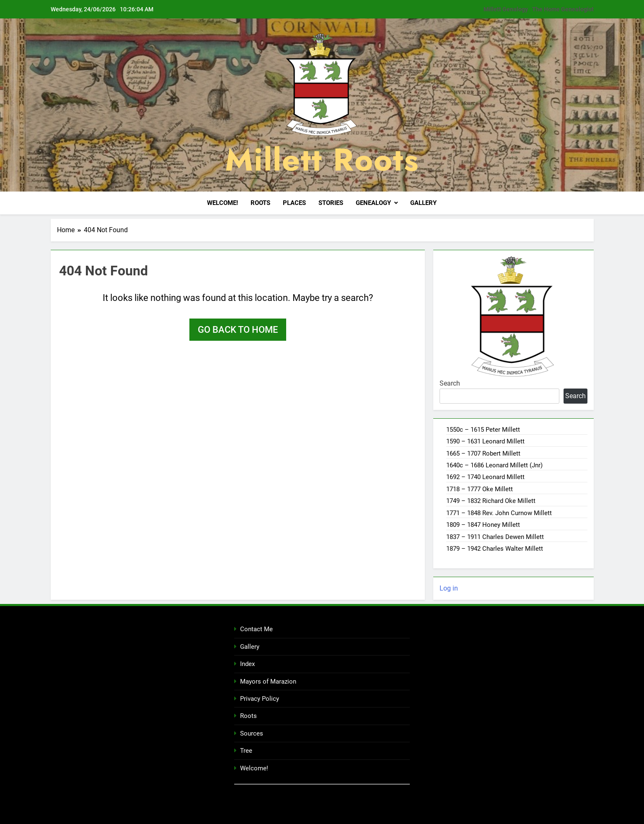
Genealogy (373, 203)
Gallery (423, 203)
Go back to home (238, 329)
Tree (246, 750)
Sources (252, 733)
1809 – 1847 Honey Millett (483, 524)
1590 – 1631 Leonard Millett (485, 441)
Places (294, 203)
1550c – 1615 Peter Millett (483, 429)
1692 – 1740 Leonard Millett (485, 477)
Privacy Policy (260, 698)
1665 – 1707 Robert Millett (483, 453)
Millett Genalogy (506, 9)
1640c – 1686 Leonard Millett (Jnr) (494, 465)
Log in (449, 588)
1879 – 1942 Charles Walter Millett (495, 548)
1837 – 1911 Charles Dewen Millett (495, 536)
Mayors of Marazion (268, 681)
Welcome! (222, 203)
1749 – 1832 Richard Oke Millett (491, 500)
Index (247, 663)
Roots (260, 203)
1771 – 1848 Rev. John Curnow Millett (499, 513)
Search (450, 383)
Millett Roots (322, 160)
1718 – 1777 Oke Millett (480, 489)
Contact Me (256, 629)
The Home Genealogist (563, 9)
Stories (331, 203)
